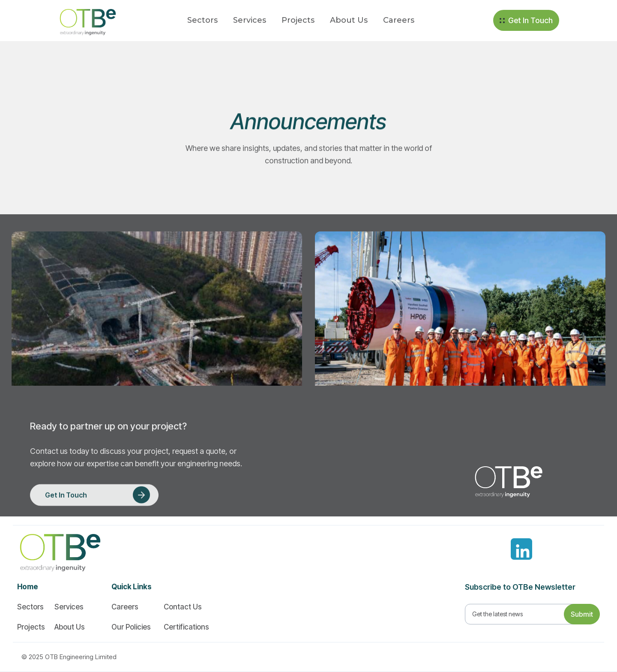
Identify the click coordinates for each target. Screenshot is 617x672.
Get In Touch (530, 20)
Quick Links (132, 587)
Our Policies (131, 627)
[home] (83, 21)
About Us (349, 20)
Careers (399, 20)
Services (250, 20)
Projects (298, 20)
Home (28, 587)
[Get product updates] (522, 614)
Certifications (186, 627)
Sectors (202, 20)
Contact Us (183, 607)
